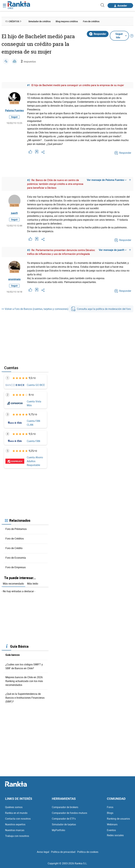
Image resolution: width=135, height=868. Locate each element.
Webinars (112, 824)
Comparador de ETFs (64, 819)
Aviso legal (43, 852)
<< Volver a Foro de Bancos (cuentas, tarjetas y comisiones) (35, 309)
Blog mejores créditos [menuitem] (67, 21)
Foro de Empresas (16, 567)
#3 (29, 250)
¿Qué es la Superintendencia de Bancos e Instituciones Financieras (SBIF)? (25, 698)
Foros (110, 807)
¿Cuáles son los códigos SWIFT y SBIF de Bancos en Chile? (24, 666)
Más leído (33, 584)
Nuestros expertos (15, 824)
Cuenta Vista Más (34, 403)
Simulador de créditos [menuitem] (39, 21)
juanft (14, 213)
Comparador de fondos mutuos (69, 813)
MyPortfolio (58, 830)
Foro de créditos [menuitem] (91, 21)
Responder (98, 34)
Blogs (110, 813)
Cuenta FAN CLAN (33, 423)
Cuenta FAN (33, 441)
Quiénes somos (14, 807)
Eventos (111, 830)
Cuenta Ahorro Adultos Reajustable (35, 461)
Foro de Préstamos (16, 529)
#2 (29, 180)
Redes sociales (115, 835)
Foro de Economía (16, 558)
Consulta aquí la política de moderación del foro (101, 309)
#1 (29, 85)
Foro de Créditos (15, 539)
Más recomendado (13, 584)
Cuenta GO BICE (36, 385)
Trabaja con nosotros (17, 836)
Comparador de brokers (65, 807)
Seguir (14, 117)
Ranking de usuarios (118, 819)
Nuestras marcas (15, 830)
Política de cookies (88, 852)
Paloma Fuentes (14, 110)
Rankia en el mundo (16, 813)
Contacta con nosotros (18, 819)
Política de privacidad (63, 852)
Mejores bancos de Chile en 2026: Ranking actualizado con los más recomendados (24, 681)
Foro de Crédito (14, 548)
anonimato (14, 279)
